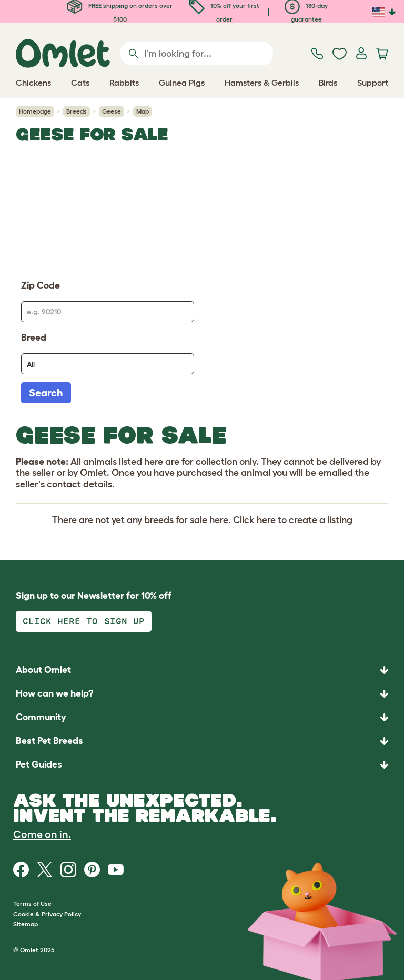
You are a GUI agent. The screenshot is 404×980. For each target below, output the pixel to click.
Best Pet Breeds (49, 741)
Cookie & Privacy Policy (47, 914)
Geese (112, 111)
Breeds (77, 111)
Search (46, 393)
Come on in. (42, 834)
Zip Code (41, 285)
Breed (34, 338)
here (266, 520)
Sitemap (26, 924)
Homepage (35, 111)
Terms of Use (32, 904)
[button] (202, 765)
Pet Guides (39, 764)
